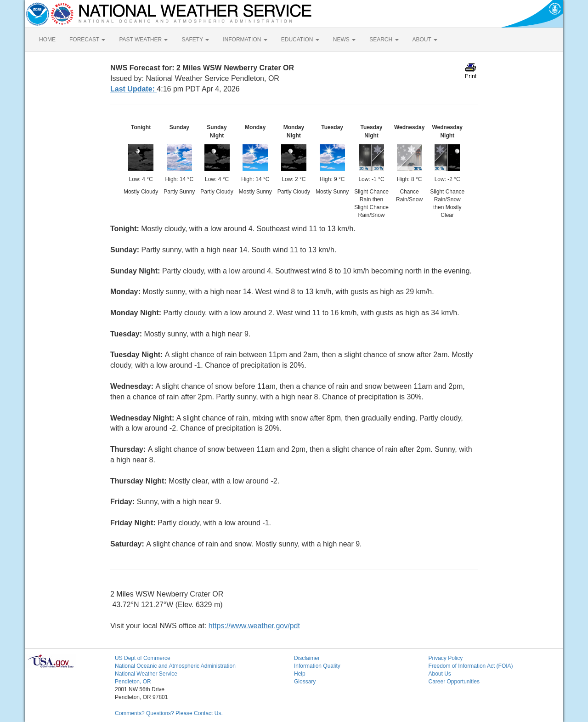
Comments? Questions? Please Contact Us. (169, 713)
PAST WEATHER (143, 40)
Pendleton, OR (133, 682)
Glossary (305, 682)
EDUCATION (300, 40)
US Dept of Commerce (143, 658)
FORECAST (87, 40)
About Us (440, 674)
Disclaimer (307, 658)
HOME (47, 40)
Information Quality (317, 666)
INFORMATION (245, 40)
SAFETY (195, 40)
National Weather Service (146, 674)
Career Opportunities (454, 682)
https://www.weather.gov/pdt (254, 626)
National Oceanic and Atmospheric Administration (175, 666)
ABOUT (425, 40)
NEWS (344, 40)
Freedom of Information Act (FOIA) (471, 666)
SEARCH (384, 40)
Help (300, 674)
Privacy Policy (446, 658)
